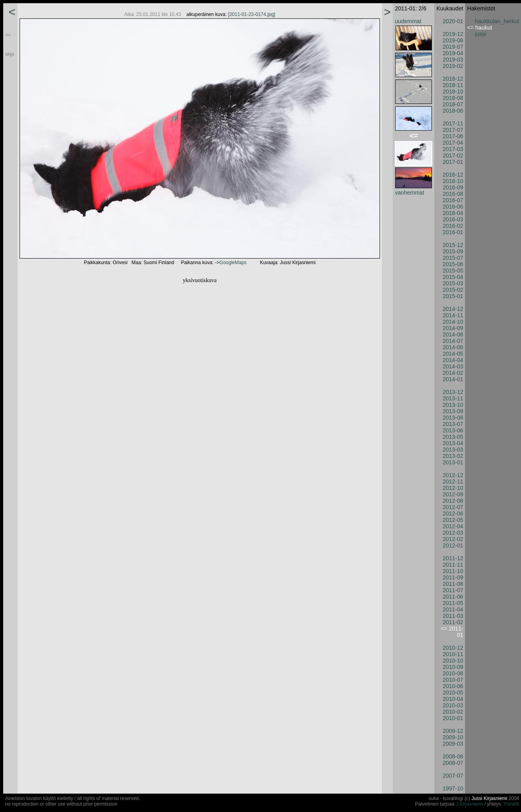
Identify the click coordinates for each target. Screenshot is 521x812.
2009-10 (453, 737)
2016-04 (453, 213)
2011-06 (453, 597)
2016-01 (453, 232)
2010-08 (453, 673)
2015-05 (453, 271)
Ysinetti (511, 804)
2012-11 (453, 482)
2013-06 (453, 430)
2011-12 (453, 558)
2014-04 (453, 360)
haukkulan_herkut (497, 21)
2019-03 (453, 60)
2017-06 (453, 136)
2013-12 (453, 392)
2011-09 (453, 577)
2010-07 (453, 680)
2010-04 (453, 699)
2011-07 (453, 590)
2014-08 (453, 334)
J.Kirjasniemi (469, 804)
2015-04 (453, 277)
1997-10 (453, 788)
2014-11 (453, 315)
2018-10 (453, 92)
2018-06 (453, 111)
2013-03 (453, 450)
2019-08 (453, 40)
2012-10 (453, 488)
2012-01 (453, 545)
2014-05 (453, 354)
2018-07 (453, 104)
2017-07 (453, 130)
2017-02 (453, 155)
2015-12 (453, 245)
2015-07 (453, 258)
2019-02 (453, 66)
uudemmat (408, 21)
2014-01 (453, 379)
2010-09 (453, 667)
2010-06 (453, 686)
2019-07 (453, 47)
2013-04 (453, 443)
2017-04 (453, 143)
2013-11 (453, 398)
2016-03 (453, 219)
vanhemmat (409, 193)
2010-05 (453, 693)
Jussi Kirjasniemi (489, 798)
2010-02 (453, 712)
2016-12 (453, 175)
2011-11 (453, 565)
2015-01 (453, 296)
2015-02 (453, 290)
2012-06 (453, 513)
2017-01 (453, 162)
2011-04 (453, 609)
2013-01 (453, 462)
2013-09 (453, 411)
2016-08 (453, 194)
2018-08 (453, 98)
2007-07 (453, 776)
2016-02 (453, 226)
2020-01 (453, 21)
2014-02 (453, 373)
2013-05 (453, 437)
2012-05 (453, 520)
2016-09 (453, 187)
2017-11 (453, 123)
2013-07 (453, 424)
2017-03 (453, 149)
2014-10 (453, 322)
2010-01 (453, 718)
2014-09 (453, 328)
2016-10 (453, 181)
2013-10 (453, 405)
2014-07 (453, 341)
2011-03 (453, 616)
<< (8, 35)
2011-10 (453, 571)
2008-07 (453, 763)
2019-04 (453, 53)
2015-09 (453, 251)
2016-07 (453, 200)
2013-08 (453, 418)
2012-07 (453, 507)
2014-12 (453, 309)
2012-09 (453, 494)
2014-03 (453, 366)
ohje (10, 54)
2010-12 (453, 648)
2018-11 (453, 85)
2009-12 (453, 731)
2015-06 (453, 264)
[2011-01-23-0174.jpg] (252, 14)
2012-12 (453, 475)
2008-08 (453, 756)
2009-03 (453, 744)
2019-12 (453, 34)
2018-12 (453, 79)
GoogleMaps (233, 263)
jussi (481, 34)
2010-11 (453, 654)
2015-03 (453, 283)
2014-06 (453, 347)
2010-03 (453, 705)
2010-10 (453, 661)
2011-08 (453, 584)
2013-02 (453, 456)
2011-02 (453, 622)
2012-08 (453, 501)
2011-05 (453, 603)
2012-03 (453, 533)
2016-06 (453, 207)
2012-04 (453, 526)
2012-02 (453, 539)
